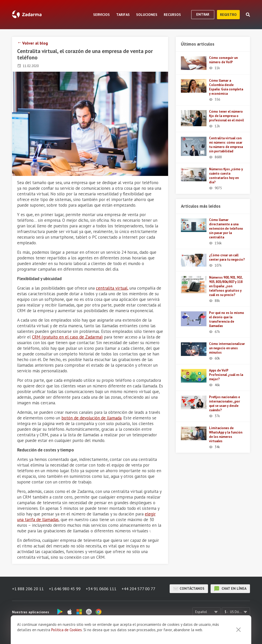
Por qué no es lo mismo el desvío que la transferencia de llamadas (227, 319)
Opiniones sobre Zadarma (104, 633)
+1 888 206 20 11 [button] (28, 589)
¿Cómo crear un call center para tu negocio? (227, 257)
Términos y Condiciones (149, 633)
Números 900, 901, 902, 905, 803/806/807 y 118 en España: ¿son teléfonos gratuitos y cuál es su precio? (226, 286)
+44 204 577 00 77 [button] (138, 589)
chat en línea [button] (230, 589)
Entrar (203, 14)
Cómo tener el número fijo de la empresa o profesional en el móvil (226, 116)
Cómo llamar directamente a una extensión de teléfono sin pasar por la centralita (226, 229)
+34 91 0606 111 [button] (101, 589)
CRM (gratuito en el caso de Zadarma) (67, 337)
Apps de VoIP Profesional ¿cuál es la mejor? (226, 375)
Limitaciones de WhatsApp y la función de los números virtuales (226, 435)
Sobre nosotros (65, 633)
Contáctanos (189, 589)
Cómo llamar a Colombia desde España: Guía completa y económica (226, 87)
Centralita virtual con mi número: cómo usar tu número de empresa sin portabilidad (226, 145)
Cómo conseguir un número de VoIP (223, 60)
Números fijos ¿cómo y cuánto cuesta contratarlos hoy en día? (226, 176)
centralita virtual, (112, 288)
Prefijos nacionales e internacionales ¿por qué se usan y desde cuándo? (225, 404)
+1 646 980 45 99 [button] (65, 589)
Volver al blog (35, 43)
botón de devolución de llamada (91, 418)
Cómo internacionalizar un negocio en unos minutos (227, 348)
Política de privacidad (192, 633)
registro (228, 15)
